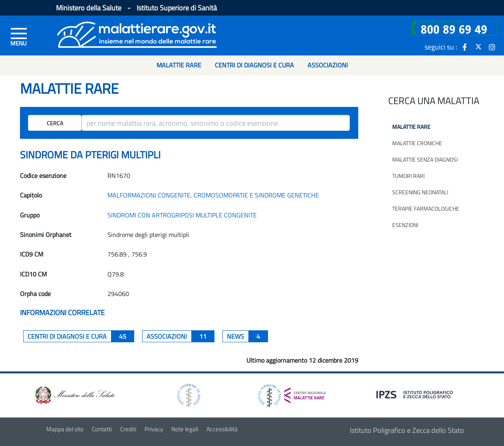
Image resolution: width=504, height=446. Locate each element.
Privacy (154, 429)
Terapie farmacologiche (426, 208)
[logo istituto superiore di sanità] (188, 395)
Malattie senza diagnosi (425, 159)
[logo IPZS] (416, 394)
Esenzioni (405, 225)
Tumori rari (408, 176)
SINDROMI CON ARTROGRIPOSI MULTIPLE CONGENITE (182, 215)
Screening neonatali (420, 192)
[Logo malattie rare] (137, 34)
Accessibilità (222, 429)
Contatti (102, 429)
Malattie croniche (417, 143)
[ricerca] (216, 123)
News (247, 336)
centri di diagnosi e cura (81, 336)
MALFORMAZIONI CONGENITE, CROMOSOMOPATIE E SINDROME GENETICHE (213, 195)
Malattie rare (411, 127)
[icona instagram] (492, 47)
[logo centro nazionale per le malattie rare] (292, 393)
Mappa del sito (65, 429)
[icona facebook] (465, 47)
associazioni (181, 336)
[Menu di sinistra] (19, 36)
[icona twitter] (478, 47)
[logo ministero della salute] (74, 395)
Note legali (185, 429)
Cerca (55, 123)
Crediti (128, 429)
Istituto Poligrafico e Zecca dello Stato (407, 430)
